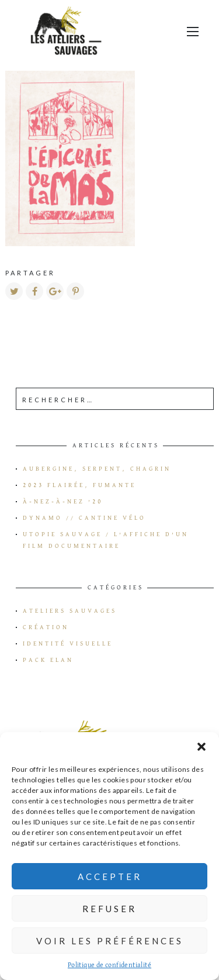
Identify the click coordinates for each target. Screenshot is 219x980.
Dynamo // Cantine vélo (84, 518)
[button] (201, 747)
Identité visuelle (68, 644)
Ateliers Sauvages (70, 611)
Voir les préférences (110, 941)
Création (46, 627)
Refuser (109, 909)
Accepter (110, 877)
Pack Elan (48, 660)
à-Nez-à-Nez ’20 (63, 502)
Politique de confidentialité (109, 965)
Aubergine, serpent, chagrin (97, 469)
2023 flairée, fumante (79, 485)
